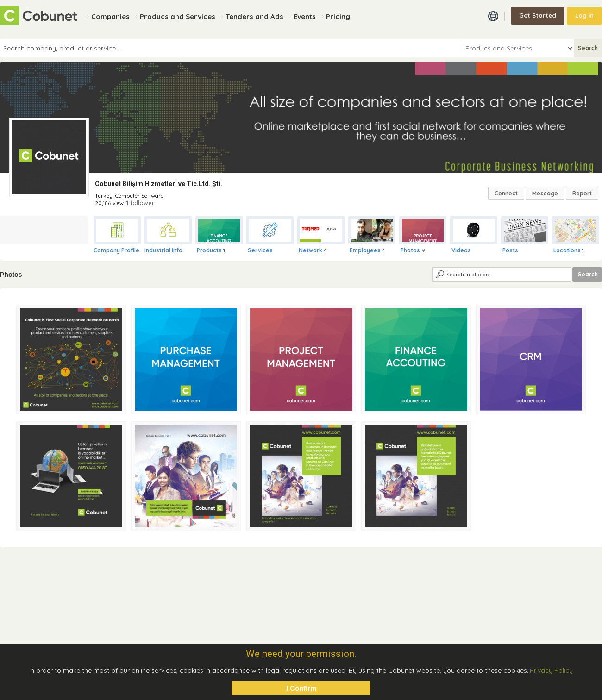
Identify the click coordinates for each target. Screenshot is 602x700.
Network (310, 250)
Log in (584, 15)
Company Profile (116, 250)
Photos (410, 250)
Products (209, 250)
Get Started (538, 15)
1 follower (140, 203)
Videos (461, 250)
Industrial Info (163, 250)
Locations (567, 250)
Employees (365, 250)
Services (260, 250)
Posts (510, 250)
